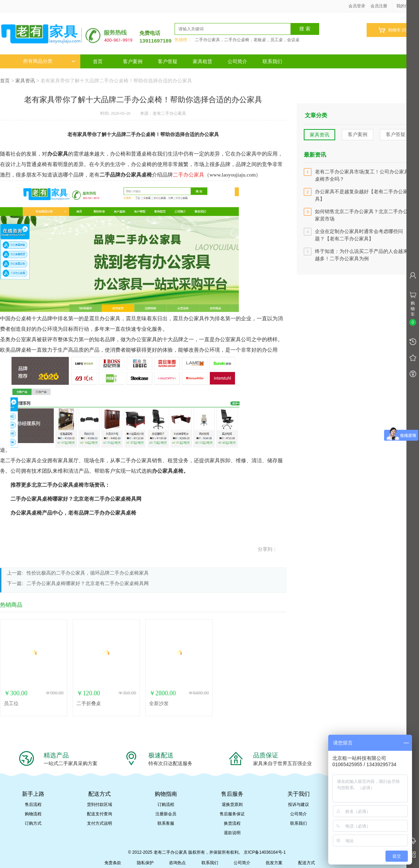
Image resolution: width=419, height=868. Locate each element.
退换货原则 (232, 805)
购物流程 (33, 814)
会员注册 (379, 6)
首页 (98, 61)
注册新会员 (166, 814)
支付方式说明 (100, 823)
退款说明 (232, 833)
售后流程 (33, 805)
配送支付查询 (100, 814)
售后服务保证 (232, 814)
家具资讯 (25, 81)
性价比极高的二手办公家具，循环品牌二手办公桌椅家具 (88, 573)
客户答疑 (168, 61)
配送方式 (307, 863)
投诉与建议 (299, 805)
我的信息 (407, 6)
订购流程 (166, 805)
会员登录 (357, 6)
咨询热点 (177, 863)
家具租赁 (203, 61)
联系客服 (166, 823)
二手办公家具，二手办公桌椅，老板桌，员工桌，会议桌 (247, 40)
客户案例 (133, 61)
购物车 (393, 30)
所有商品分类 (49, 61)
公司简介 (237, 61)
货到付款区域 (100, 805)
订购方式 (33, 823)
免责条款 (113, 863)
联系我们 (272, 61)
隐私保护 (145, 863)
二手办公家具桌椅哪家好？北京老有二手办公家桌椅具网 (88, 583)
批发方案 (274, 863)
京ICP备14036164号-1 (265, 852)
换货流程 (232, 823)
